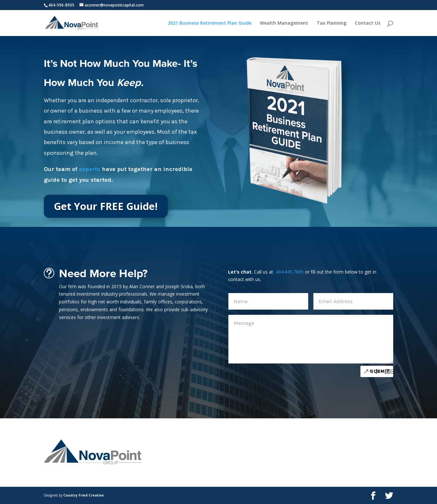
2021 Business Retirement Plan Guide (210, 23)
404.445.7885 (289, 272)
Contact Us (368, 23)
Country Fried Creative (84, 495)
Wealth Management (284, 23)
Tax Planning (332, 23)
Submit (380, 371)
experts (90, 169)
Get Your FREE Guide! (106, 206)
